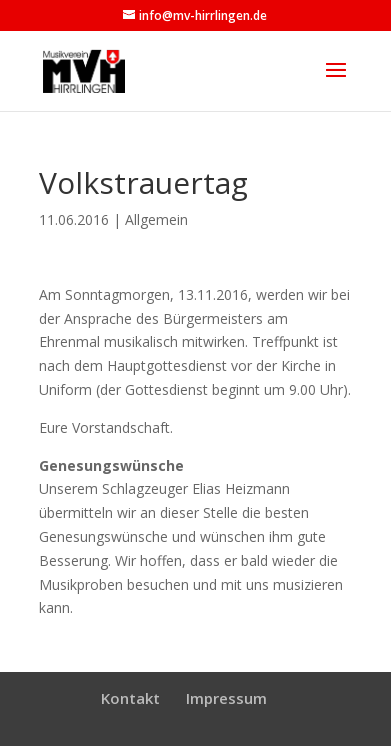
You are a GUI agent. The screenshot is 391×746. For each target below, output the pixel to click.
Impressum (226, 698)
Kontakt (130, 698)
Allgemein (156, 219)
